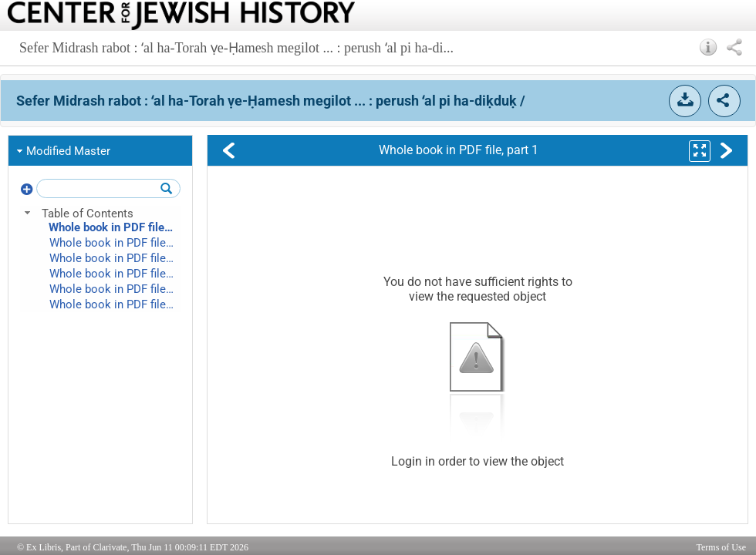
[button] (709, 47)
